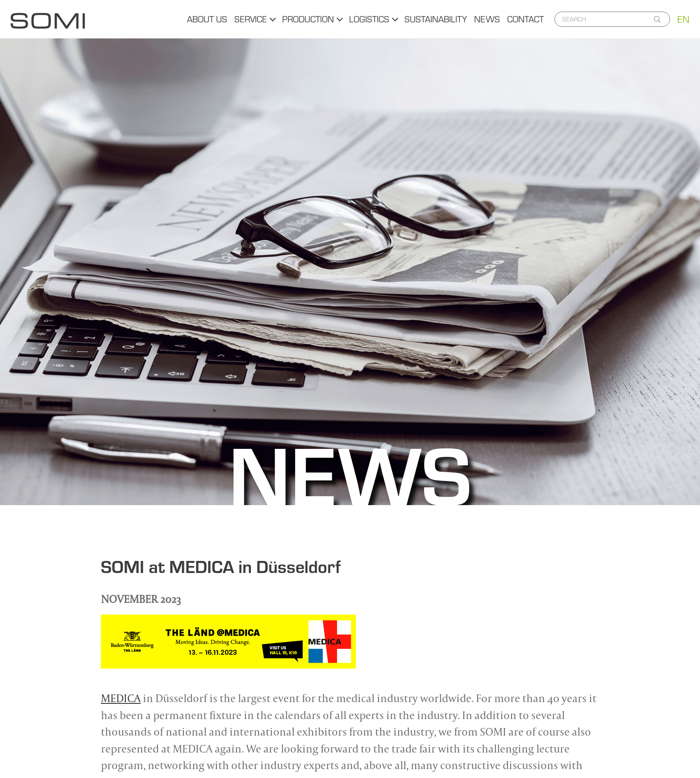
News (487, 19)
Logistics (369, 19)
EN (683, 19)
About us (207, 19)
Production (308, 19)
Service (251, 19)
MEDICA (121, 698)
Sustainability (436, 19)
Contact (525, 19)
